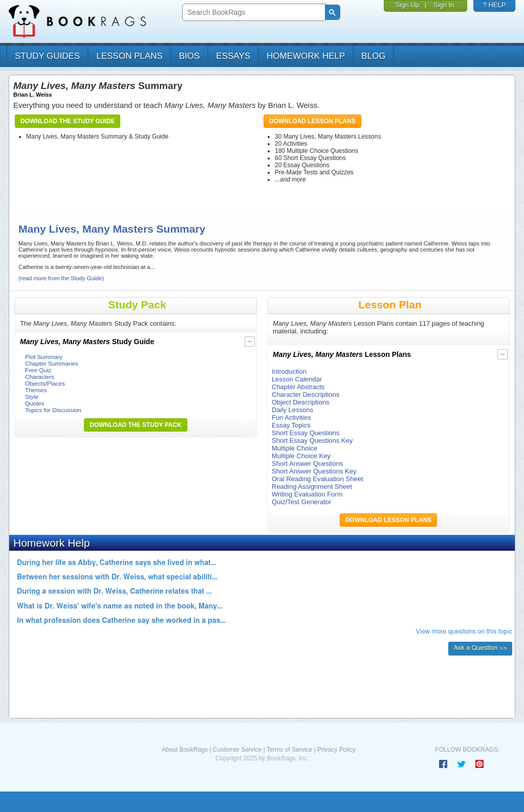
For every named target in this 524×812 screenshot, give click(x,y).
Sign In (444, 5)
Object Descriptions (301, 402)
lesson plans (129, 56)
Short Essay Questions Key (312, 441)
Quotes (35, 403)
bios (190, 56)
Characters (40, 377)
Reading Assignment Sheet (312, 487)
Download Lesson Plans (312, 121)
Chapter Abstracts (298, 387)
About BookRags (185, 750)
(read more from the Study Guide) (61, 278)
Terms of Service (289, 750)
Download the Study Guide (68, 121)
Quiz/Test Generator (301, 502)
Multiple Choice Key (301, 456)
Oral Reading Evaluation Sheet (318, 479)
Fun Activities (291, 418)
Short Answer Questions (307, 464)
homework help (306, 56)
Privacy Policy (336, 750)
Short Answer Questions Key (314, 471)
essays (233, 56)
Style (32, 397)
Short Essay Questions (305, 433)
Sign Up (407, 5)
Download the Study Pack (136, 425)
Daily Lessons (292, 410)
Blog (373, 56)
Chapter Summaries (52, 363)
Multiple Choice (294, 448)
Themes (36, 390)
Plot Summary (44, 357)
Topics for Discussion (53, 410)
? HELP (495, 5)
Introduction (289, 371)
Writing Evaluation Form (307, 494)
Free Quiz (38, 370)
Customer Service (237, 750)
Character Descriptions (305, 394)
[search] (253, 13)
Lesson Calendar (297, 379)
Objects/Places (45, 383)
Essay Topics (291, 425)
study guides (47, 56)
